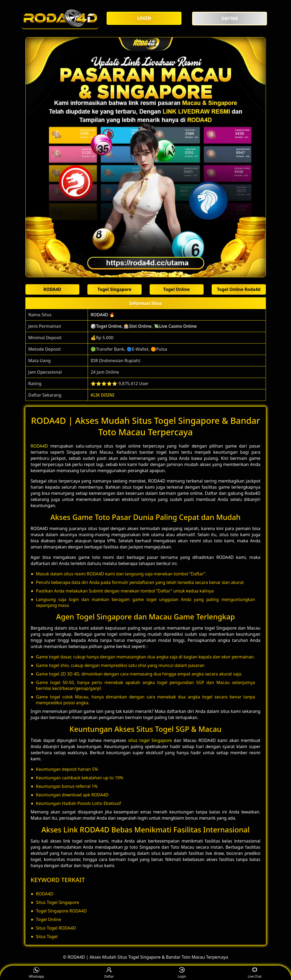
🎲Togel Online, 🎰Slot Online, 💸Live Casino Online (144, 326)
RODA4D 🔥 (103, 315)
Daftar (109, 973)
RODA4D (39, 446)
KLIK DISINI (102, 395)
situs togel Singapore (150, 740)
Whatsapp (36, 973)
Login (182, 973)
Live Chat (255, 973)
